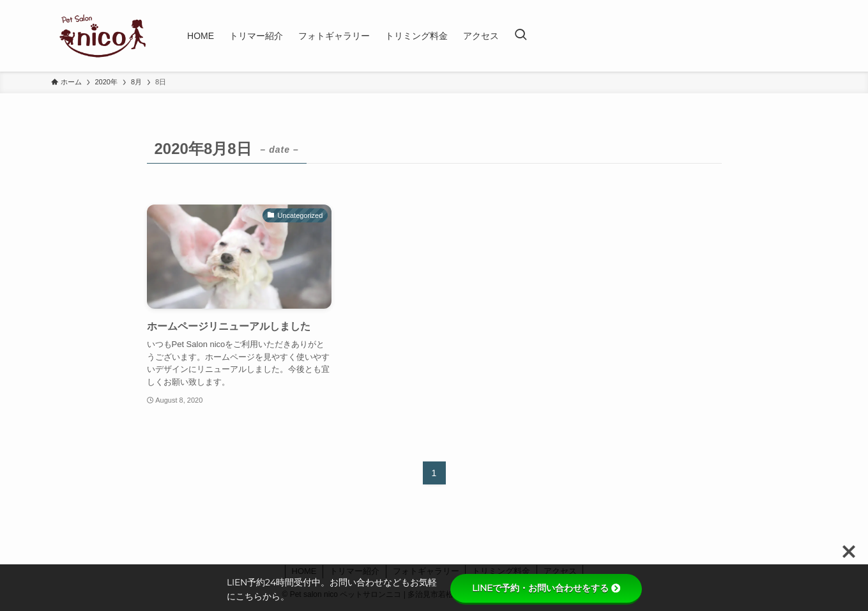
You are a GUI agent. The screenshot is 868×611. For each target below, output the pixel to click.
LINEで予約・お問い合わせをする (546, 588)
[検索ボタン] (521, 36)
